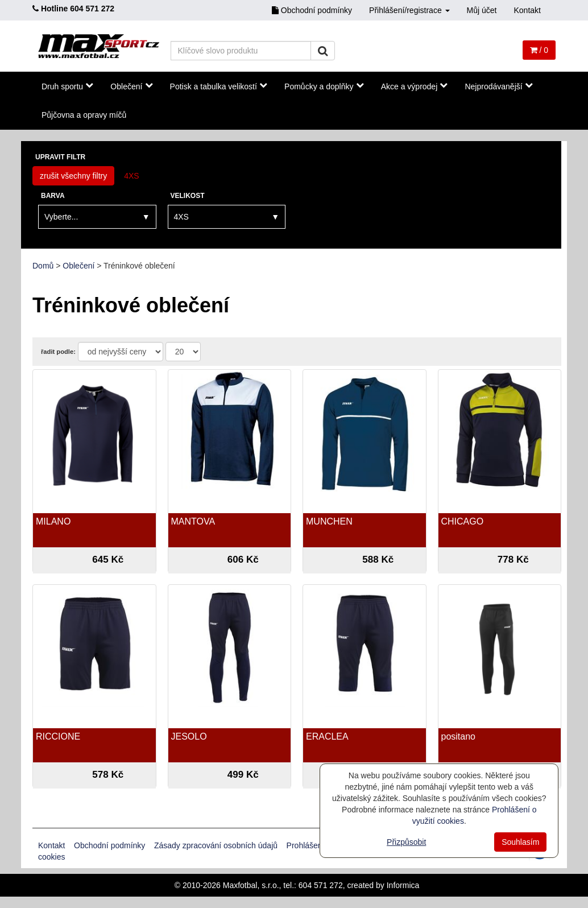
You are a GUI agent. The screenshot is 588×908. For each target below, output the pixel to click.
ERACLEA (327, 736)
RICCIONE (58, 736)
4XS (131, 176)
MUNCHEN (329, 521)
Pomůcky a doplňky (324, 86)
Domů (43, 266)
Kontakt (527, 10)
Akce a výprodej (415, 86)
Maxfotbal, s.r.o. (251, 885)
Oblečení (131, 86)
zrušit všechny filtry (73, 176)
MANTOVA (193, 521)
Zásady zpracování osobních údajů (216, 845)
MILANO (53, 521)
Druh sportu (67, 86)
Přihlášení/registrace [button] (409, 10)
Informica (403, 885)
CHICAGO (463, 521)
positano (459, 736)
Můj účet (482, 10)
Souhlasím (520, 842)
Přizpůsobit (406, 842)
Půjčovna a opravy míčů (84, 115)
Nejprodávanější (498, 86)
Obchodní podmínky (312, 10)
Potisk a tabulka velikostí (219, 86)
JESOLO (189, 736)
